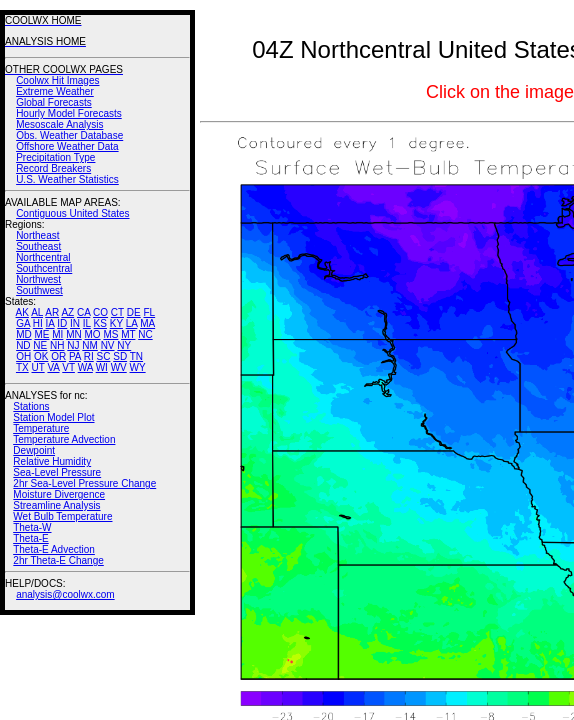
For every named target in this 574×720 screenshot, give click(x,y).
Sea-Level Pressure (57, 472)
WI (102, 367)
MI (57, 334)
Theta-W (32, 527)
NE (40, 345)
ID (62, 323)
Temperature (41, 428)
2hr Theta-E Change (58, 560)
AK (22, 312)
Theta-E (31, 538)
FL (149, 312)
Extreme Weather (55, 91)
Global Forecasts (54, 102)
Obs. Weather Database (69, 135)
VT (68, 367)
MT (128, 334)
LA (132, 323)
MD (24, 334)
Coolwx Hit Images (57, 80)
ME (41, 334)
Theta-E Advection (54, 549)
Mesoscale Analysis (59, 124)
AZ (67, 312)
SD (120, 356)
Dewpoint (34, 450)
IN (75, 323)
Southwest (39, 290)
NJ (73, 345)
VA (53, 367)
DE (134, 312)
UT (38, 367)
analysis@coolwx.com (65, 594)
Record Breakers (53, 168)
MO (92, 334)
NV (108, 345)
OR (58, 356)
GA (23, 323)
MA (147, 323)
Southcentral (44, 268)
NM (90, 345)
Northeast (37, 235)
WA (85, 367)
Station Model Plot (53, 417)
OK (41, 356)
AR (52, 312)
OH (23, 356)
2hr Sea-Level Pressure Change (84, 483)
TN (136, 356)
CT (117, 312)
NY (124, 345)
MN (74, 334)
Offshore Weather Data (67, 146)
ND (23, 345)
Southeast (38, 246)
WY (138, 367)
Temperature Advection (64, 439)
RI (89, 356)
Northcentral (43, 257)
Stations (31, 406)
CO (100, 312)
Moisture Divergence (59, 494)
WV (119, 367)
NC (145, 334)
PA (75, 356)
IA (50, 323)
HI (38, 323)
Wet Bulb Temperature (62, 516)
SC (104, 356)
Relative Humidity (52, 461)
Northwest (38, 279)
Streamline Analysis (56, 505)
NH (57, 345)
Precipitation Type (55, 157)
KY (116, 323)
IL (87, 323)
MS (110, 334)
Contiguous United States (72, 213)
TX (22, 367)
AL (37, 312)
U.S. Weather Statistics (67, 179)
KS (100, 323)
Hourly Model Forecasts (69, 113)
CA (83, 312)
